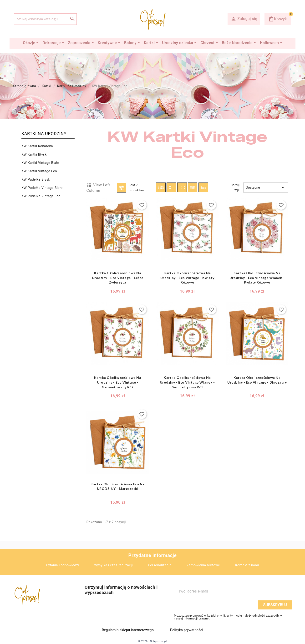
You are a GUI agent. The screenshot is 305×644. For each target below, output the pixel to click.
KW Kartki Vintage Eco (39, 171)
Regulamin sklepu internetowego (128, 630)
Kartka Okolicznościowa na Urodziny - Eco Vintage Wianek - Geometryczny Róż (187, 382)
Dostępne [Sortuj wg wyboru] (266, 188)
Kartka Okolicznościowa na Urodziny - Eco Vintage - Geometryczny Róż (118, 382)
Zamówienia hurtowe (203, 565)
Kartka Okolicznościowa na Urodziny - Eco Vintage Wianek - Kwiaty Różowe (257, 278)
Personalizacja (160, 565)
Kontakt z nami (247, 565)
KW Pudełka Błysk (36, 179)
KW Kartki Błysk (34, 154)
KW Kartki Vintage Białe (40, 163)
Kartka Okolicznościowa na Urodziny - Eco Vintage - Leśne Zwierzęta (118, 278)
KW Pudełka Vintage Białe (42, 188)
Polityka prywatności (187, 630)
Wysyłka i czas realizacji (113, 565)
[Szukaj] (45, 19)
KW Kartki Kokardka (37, 146)
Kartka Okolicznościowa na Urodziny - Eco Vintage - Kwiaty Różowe (187, 278)
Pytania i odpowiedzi (62, 565)
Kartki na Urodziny (44, 134)
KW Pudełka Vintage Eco (41, 196)
